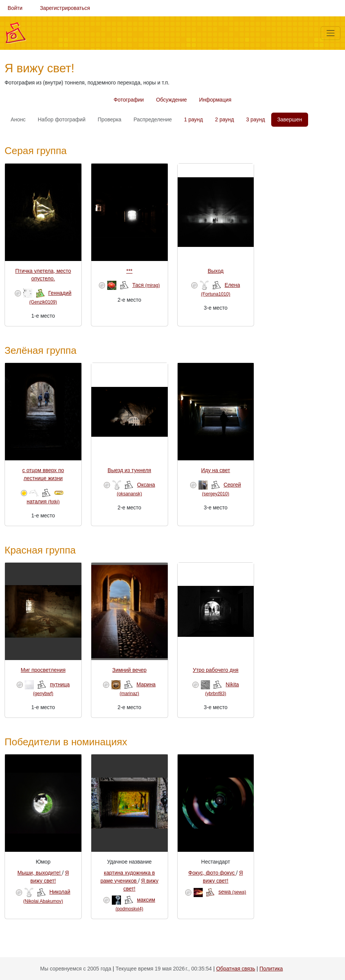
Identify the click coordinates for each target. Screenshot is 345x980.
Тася (146, 285)
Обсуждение (171, 100)
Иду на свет (216, 470)
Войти (15, 8)
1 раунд (194, 119)
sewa (232, 892)
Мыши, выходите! (40, 873)
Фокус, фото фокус (212, 873)
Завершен (290, 119)
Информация (215, 100)
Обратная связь (235, 969)
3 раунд (256, 119)
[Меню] (331, 33)
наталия (43, 501)
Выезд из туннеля (130, 470)
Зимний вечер (129, 670)
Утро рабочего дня (216, 670)
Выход (216, 271)
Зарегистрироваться (65, 8)
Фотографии (129, 100)
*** (129, 271)
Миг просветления (43, 670)
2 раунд (224, 119)
